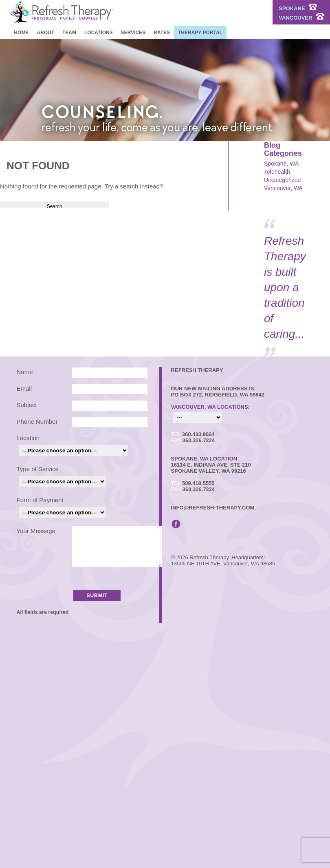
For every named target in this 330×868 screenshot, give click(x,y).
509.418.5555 (198, 483)
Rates (162, 33)
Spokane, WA (281, 164)
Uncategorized (282, 180)
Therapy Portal (200, 33)
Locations (99, 33)
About (45, 33)
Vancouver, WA (283, 188)
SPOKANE (298, 8)
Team (69, 33)
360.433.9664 (198, 434)
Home (21, 33)
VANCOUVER (301, 18)
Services (133, 33)
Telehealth (277, 172)
